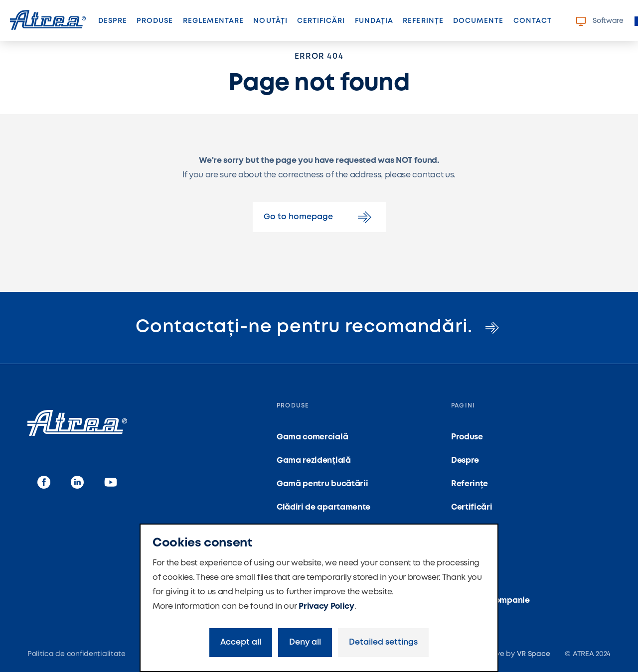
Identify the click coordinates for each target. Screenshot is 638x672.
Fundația (374, 21)
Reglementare (214, 21)
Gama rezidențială (314, 461)
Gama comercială (312, 437)
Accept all (241, 642)
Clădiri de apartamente (323, 507)
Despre (113, 21)
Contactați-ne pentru (319, 327)
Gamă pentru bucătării (322, 484)
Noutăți (270, 21)
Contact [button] (533, 21)
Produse (155, 21)
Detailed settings (383, 642)
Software (600, 21)
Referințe (423, 21)
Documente (478, 21)
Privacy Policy (326, 606)
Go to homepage (319, 217)
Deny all (305, 642)
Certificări (321, 21)
